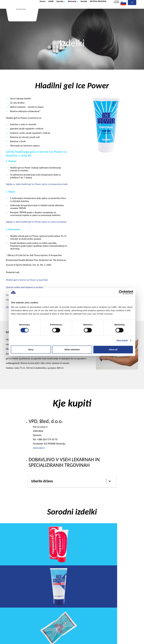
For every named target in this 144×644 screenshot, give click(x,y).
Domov (44, 9)
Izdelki (54, 9)
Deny (31, 349)
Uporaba (67, 9)
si (132, 9)
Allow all (113, 349)
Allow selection (72, 349)
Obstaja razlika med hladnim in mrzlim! (25, 287)
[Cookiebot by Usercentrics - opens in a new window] (121, 292)
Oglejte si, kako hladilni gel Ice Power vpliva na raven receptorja (36, 222)
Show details (122, 341)
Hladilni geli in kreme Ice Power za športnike (27, 280)
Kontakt (96, 9)
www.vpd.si (39, 448)
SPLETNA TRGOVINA (51, 19)
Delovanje (82, 9)
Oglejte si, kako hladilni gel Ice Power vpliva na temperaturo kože (37, 184)
